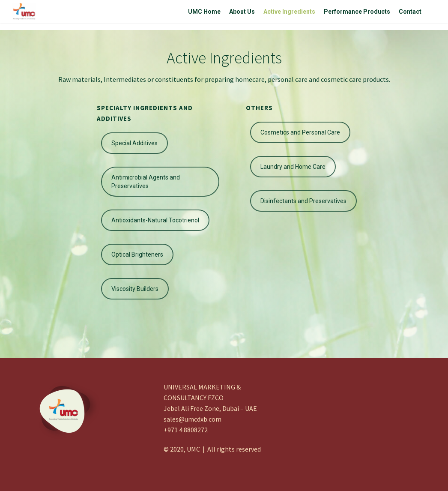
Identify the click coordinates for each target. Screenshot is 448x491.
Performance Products (357, 15)
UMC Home (204, 15)
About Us (242, 15)
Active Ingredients (289, 15)
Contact (410, 15)
